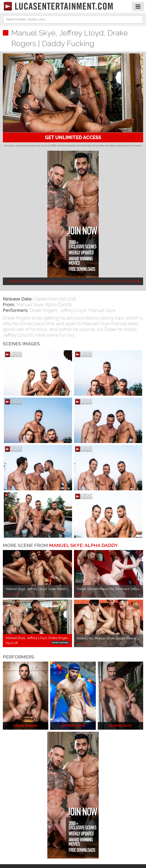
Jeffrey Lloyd (73, 310)
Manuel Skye (102, 310)
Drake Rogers (44, 310)
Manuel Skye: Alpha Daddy (44, 305)
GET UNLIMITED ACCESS (73, 137)
